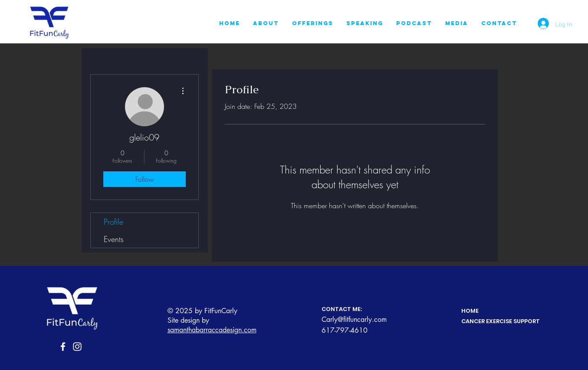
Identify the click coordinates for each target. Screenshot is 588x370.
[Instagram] (77, 347)
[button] (313, 23)
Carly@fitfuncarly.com (354, 319)
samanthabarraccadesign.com (212, 330)
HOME (470, 311)
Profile (113, 222)
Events (114, 239)
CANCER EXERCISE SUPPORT (501, 321)
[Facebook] (63, 347)
